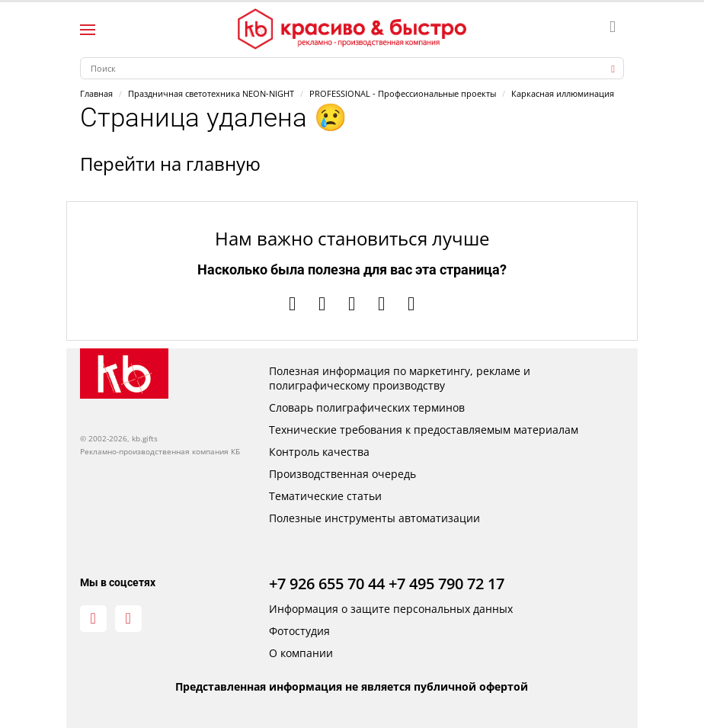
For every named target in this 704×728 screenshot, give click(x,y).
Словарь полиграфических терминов (367, 407)
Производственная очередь (342, 474)
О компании (301, 653)
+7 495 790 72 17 (446, 584)
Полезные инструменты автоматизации (374, 518)
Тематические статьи (325, 496)
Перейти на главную (170, 164)
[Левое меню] (88, 30)
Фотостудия (299, 631)
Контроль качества (319, 452)
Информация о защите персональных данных (391, 609)
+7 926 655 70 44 (327, 584)
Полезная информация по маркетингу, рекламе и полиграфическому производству (400, 378)
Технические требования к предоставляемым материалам (424, 430)
